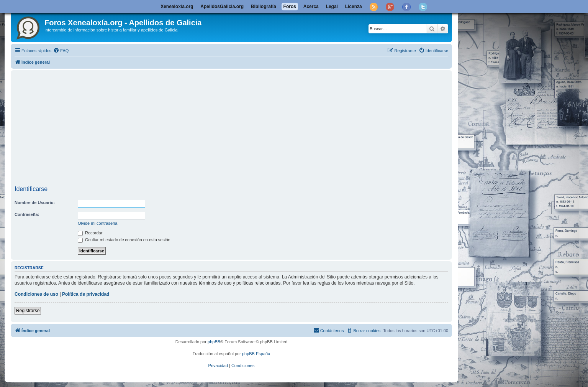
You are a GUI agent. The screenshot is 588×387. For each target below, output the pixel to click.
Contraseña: (27, 214)
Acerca (311, 7)
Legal (332, 7)
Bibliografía (264, 7)
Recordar (90, 233)
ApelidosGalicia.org (222, 7)
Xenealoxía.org (177, 7)
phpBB (214, 342)
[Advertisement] (244, 129)
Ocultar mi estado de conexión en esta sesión (124, 240)
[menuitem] (61, 51)
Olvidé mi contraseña (97, 223)
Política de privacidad (86, 294)
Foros (290, 7)
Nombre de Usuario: (35, 203)
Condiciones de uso (36, 294)
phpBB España (256, 354)
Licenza (354, 7)
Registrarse (28, 311)
